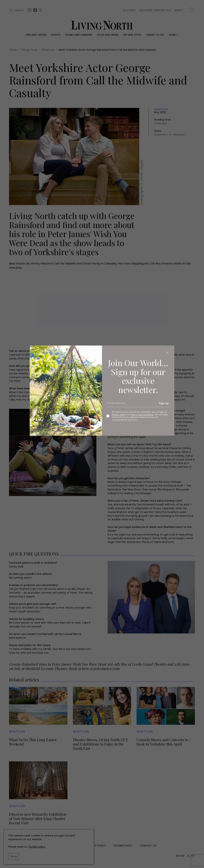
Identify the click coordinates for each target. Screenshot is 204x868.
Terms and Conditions (142, 415)
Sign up (164, 403)
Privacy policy (119, 415)
